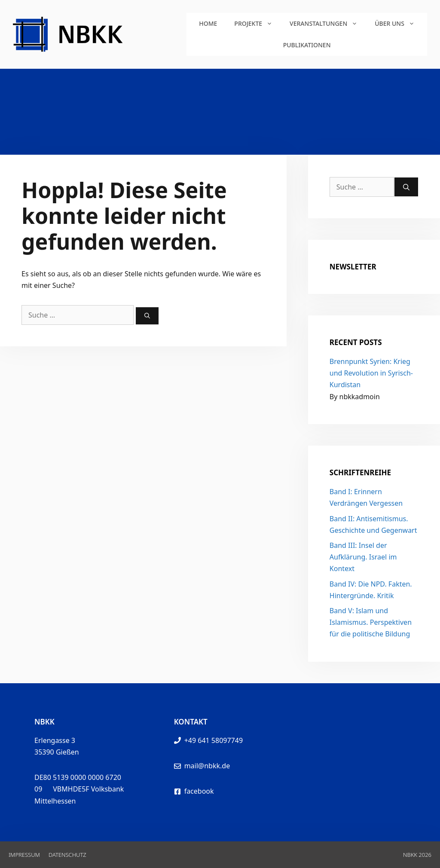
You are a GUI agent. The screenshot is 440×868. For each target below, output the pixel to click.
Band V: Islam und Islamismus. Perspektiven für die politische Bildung (371, 622)
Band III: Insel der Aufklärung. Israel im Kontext (363, 557)
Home (208, 23)
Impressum (24, 855)
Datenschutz (67, 855)
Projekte (258, 24)
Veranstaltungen (328, 24)
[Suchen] (147, 316)
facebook (199, 791)
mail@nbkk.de (207, 766)
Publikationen (307, 45)
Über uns (399, 24)
